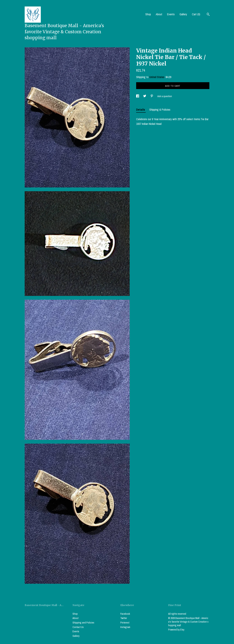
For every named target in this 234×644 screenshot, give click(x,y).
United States (157, 77)
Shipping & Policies (160, 110)
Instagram (125, 627)
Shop (148, 14)
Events (171, 14)
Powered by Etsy (176, 630)
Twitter (124, 618)
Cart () (196, 14)
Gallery (183, 14)
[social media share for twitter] (145, 96)
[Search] (208, 15)
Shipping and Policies (83, 623)
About (159, 14)
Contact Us (78, 627)
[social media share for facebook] (138, 96)
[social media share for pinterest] (152, 96)
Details (141, 110)
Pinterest (125, 623)
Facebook (125, 614)
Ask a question (165, 96)
